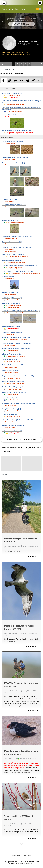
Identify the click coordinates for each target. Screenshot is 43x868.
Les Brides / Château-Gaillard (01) (13, 142)
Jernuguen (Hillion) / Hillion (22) (12, 327)
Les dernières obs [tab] (8, 69)
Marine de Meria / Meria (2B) (11, 371)
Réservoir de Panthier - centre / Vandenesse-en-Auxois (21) (21, 311)
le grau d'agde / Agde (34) (10, 398)
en (40, 9)
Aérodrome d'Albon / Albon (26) (12, 332)
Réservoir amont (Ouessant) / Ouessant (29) (16, 343)
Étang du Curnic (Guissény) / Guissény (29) (16, 338)
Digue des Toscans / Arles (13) (12, 242)
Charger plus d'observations (21, 439)
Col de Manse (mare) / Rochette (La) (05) (15, 157)
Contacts (24, 855)
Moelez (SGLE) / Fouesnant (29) (12, 93)
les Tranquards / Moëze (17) (11, 303)
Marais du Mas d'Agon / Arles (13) (13, 255)
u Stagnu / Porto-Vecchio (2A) (12, 354)
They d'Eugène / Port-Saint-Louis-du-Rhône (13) (17, 271)
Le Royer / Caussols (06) (10, 199)
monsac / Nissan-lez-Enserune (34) (13, 115)
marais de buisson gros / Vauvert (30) (14, 392)
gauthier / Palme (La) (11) (10, 221)
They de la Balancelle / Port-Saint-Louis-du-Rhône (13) (20, 266)
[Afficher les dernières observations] (12, 73)
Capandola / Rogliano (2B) (10, 360)
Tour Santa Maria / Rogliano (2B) (12, 387)
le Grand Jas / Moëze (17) (10, 292)
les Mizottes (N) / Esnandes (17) (12, 298)
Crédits (29, 855)
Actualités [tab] (5, 475)
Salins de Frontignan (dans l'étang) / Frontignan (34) (19, 403)
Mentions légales (16, 855)
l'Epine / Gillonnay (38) (9, 414)
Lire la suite (32, 556)
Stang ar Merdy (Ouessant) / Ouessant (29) (16, 349)
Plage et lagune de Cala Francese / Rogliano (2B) (18, 376)
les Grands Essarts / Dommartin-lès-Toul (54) (17, 131)
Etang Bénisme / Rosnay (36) (11, 409)
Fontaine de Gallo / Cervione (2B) (13, 365)
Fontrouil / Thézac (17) (9, 277)
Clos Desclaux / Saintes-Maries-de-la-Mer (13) (17, 236)
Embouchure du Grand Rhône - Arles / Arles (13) (18, 247)
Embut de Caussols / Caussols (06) (13, 163)
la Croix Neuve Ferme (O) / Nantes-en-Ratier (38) (18, 420)
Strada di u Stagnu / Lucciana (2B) (13, 382)
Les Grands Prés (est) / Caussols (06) (14, 205)
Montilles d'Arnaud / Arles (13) (12, 260)
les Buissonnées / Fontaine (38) (12, 431)
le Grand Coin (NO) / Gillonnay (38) (13, 425)
